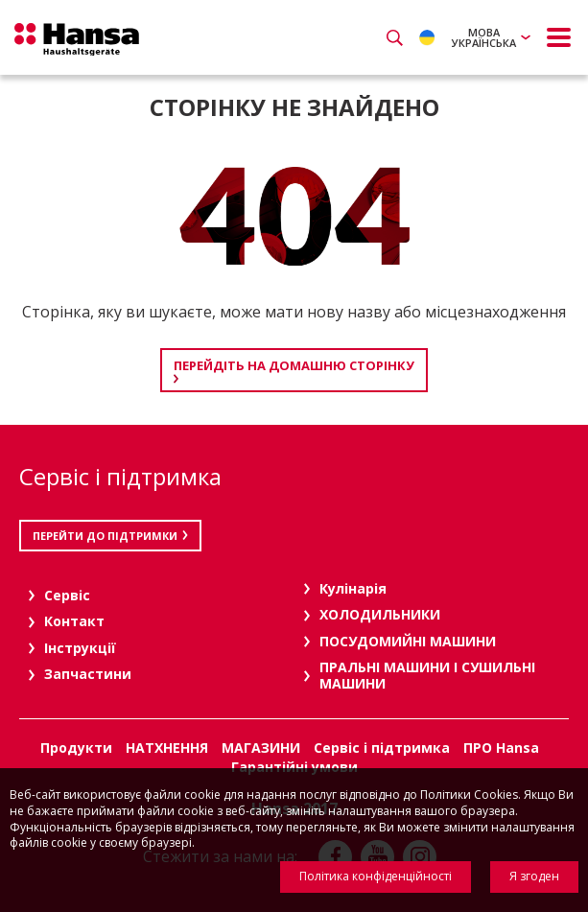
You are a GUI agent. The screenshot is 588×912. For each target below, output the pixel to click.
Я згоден (534, 876)
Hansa (77, 39)
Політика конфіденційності (376, 876)
